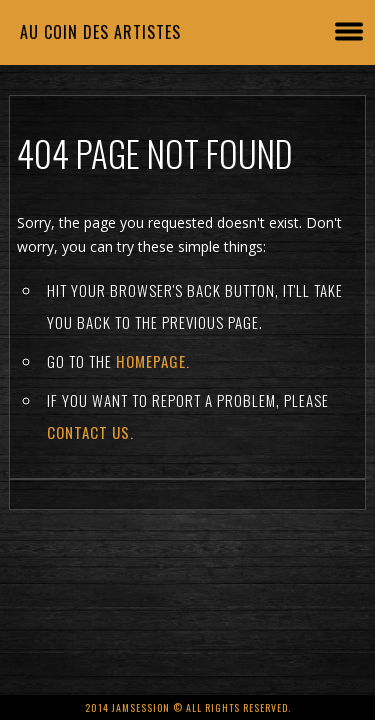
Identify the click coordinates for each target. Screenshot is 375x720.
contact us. (90, 432)
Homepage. (153, 361)
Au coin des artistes (100, 32)
